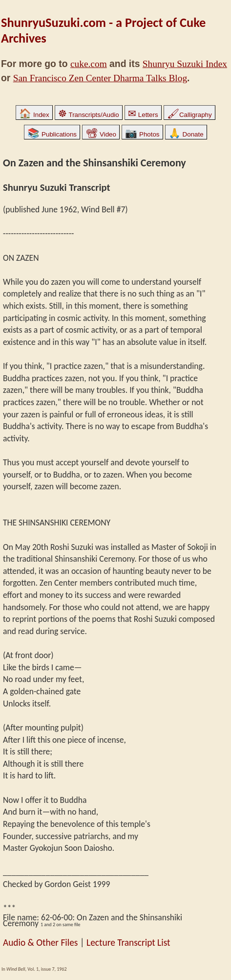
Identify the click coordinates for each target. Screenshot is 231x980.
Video (101, 134)
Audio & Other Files (40, 943)
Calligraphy (189, 115)
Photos (142, 134)
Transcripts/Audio (89, 115)
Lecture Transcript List (128, 943)
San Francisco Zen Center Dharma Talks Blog (100, 78)
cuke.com (89, 64)
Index (34, 115)
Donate (186, 134)
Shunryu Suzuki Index (185, 64)
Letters (143, 115)
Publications (52, 134)
